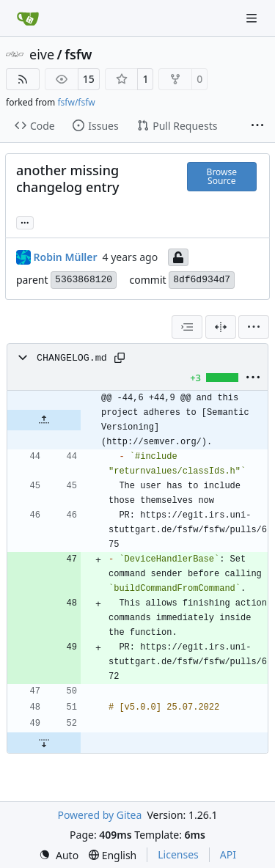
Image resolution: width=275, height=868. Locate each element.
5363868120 (84, 280)
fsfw (78, 54)
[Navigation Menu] (253, 18)
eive (42, 54)
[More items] (257, 126)
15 (89, 79)
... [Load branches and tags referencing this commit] (25, 221)
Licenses (178, 854)
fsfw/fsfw (76, 102)
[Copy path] (120, 358)
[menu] (254, 327)
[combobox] (187, 327)
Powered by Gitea (99, 815)
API (228, 854)
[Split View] (221, 327)
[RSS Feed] (23, 79)
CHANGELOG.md (72, 358)
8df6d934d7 (202, 280)
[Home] (28, 18)
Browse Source (222, 176)
